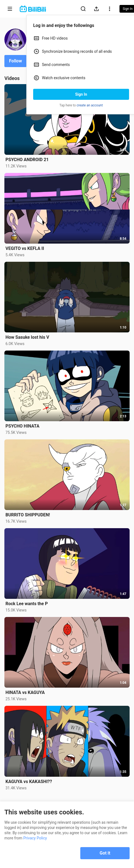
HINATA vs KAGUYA (25, 692)
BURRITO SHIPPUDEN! (28, 515)
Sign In (81, 94)
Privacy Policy (35, 838)
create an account (90, 105)
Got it (105, 853)
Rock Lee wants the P (27, 604)
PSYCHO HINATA (22, 426)
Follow (15, 61)
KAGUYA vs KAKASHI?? (29, 782)
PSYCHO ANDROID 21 (27, 160)
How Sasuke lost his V (27, 337)
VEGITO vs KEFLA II (25, 248)
